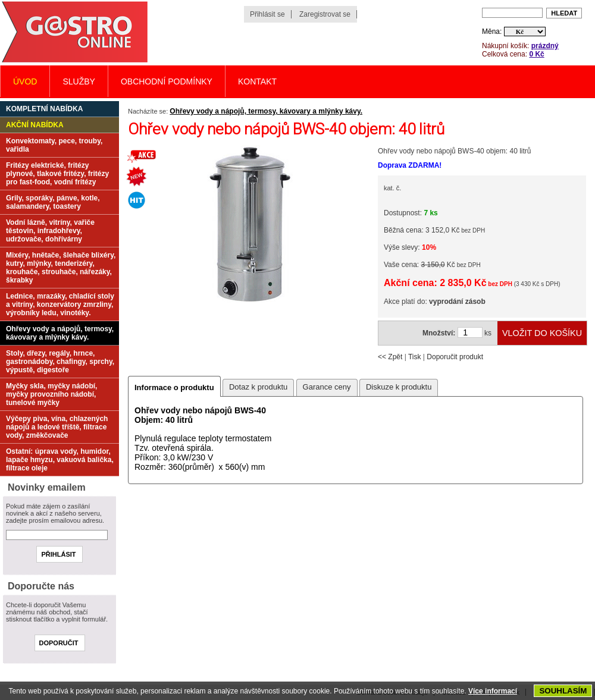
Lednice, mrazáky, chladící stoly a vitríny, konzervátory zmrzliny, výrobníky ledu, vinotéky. (60, 305)
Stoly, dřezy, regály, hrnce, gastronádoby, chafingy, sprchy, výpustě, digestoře (60, 362)
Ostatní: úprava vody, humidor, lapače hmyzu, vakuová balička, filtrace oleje (60, 460)
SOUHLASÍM (563, 691)
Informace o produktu (174, 387)
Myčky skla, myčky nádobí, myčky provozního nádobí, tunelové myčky (51, 394)
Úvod (25, 81)
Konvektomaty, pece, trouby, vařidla (54, 145)
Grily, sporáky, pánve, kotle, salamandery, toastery (53, 202)
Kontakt (257, 81)
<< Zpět (390, 357)
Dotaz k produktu (258, 387)
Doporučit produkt (455, 357)
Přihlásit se (267, 14)
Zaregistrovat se (325, 14)
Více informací (493, 691)
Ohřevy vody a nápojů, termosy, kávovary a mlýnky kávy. (266, 111)
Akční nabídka (35, 125)
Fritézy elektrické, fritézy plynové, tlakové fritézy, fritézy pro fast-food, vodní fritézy (57, 174)
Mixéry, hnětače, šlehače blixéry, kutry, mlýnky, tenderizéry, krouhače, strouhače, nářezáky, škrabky (61, 268)
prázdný (545, 46)
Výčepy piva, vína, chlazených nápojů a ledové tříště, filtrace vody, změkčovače (57, 427)
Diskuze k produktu (399, 387)
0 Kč (536, 54)
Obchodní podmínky (167, 81)
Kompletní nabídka (44, 109)
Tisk (415, 357)
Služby (79, 81)
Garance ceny (327, 387)
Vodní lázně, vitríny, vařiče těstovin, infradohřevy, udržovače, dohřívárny (50, 231)
